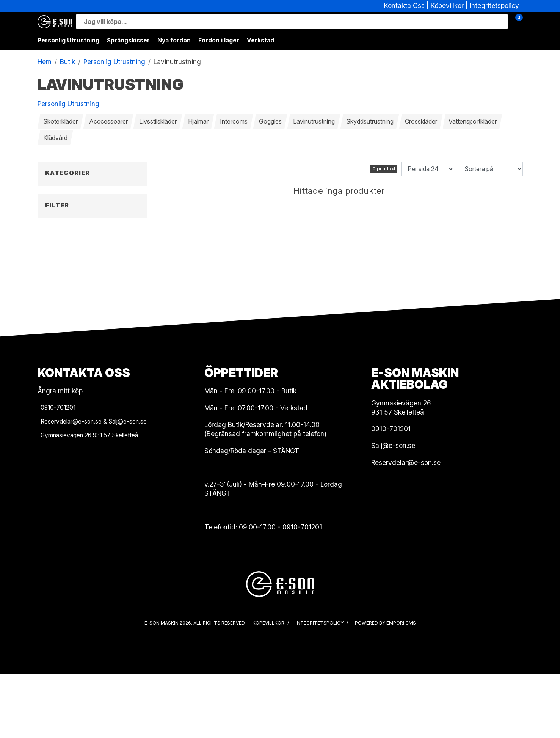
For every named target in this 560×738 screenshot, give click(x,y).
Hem (45, 62)
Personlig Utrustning (68, 40)
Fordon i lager (219, 40)
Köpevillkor (447, 5)
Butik (67, 62)
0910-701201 (302, 591)
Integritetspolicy (494, 5)
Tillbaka (56, 185)
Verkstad (260, 40)
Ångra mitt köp (60, 455)
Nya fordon (174, 40)
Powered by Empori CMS (385, 687)
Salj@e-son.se (393, 510)
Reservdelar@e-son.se (406, 527)
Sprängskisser (128, 40)
